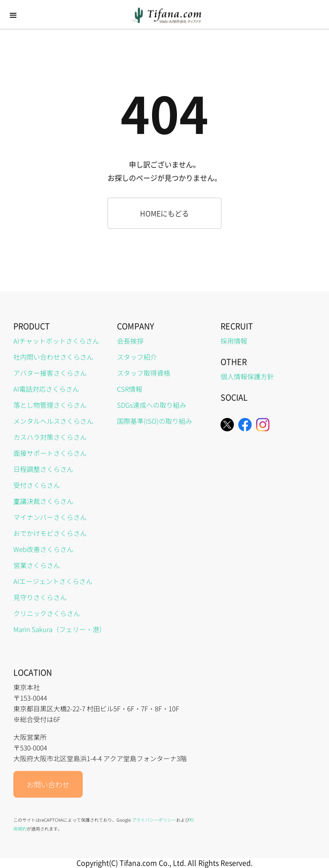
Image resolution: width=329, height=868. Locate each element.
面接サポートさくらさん (50, 453)
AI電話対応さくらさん (46, 389)
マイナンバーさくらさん (50, 517)
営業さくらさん (37, 565)
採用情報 (234, 341)
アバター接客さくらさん (50, 373)
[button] (13, 16)
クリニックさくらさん (47, 613)
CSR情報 (130, 389)
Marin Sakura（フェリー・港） (60, 629)
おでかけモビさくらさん (50, 533)
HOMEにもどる (164, 213)
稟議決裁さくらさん (43, 501)
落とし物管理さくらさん (50, 405)
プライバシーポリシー (154, 820)
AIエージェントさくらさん (53, 581)
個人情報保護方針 (247, 376)
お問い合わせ (48, 784)
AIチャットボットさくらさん (56, 341)
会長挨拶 (130, 341)
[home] (164, 15)
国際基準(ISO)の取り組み (154, 421)
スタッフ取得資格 (144, 373)
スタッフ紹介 (137, 357)
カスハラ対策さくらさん (50, 437)
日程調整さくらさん (43, 469)
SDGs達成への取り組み (152, 405)
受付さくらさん (37, 485)
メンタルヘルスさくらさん (53, 421)
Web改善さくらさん (43, 549)
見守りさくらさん (40, 597)
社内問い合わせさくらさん (53, 357)
